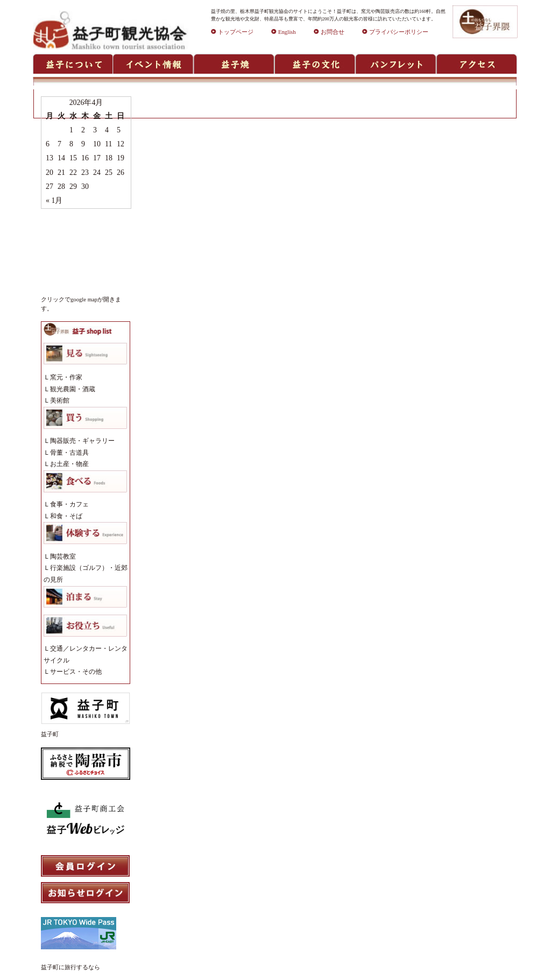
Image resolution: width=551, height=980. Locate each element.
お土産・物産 (69, 464)
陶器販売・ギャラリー (82, 441)
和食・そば (66, 516)
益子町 (50, 734)
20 (50, 172)
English (284, 32)
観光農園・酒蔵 (73, 389)
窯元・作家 (66, 377)
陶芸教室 (63, 556)
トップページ (232, 32)
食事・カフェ (69, 504)
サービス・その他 (76, 672)
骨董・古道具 (69, 453)
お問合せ (329, 32)
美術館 (60, 400)
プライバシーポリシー (395, 32)
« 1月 (54, 200)
